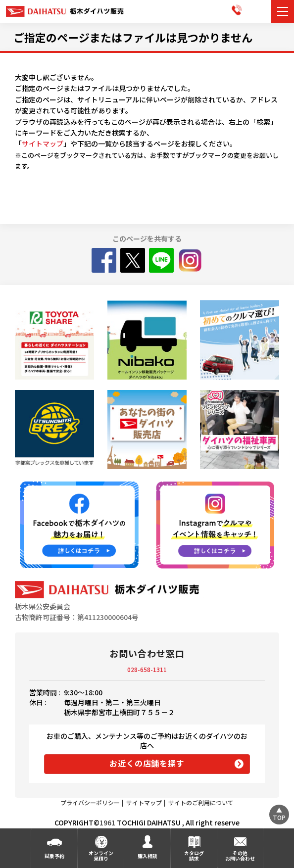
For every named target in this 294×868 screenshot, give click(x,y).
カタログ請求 (194, 856)
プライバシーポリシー (90, 802)
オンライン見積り (101, 856)
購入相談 (147, 856)
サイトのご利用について (201, 802)
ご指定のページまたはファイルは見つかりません (133, 37)
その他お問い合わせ (240, 856)
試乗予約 (54, 856)
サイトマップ (43, 144)
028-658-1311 (147, 669)
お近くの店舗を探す (147, 763)
